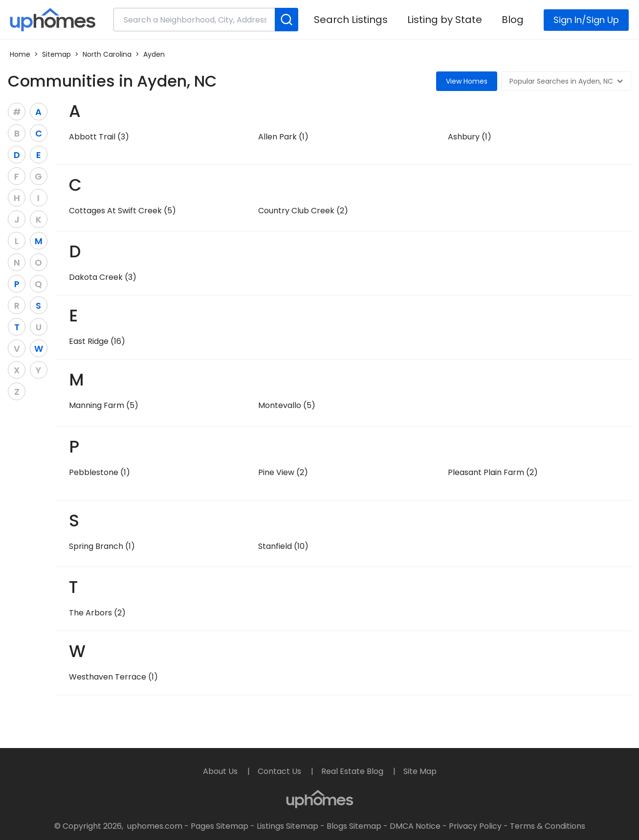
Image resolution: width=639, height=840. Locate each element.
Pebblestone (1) (99, 472)
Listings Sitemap (287, 826)
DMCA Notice (415, 826)
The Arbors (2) (97, 613)
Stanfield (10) (283, 546)
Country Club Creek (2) (303, 211)
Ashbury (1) (470, 137)
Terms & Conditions (548, 826)
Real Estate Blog (353, 771)
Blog (513, 20)
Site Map (420, 771)
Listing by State (445, 20)
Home (20, 54)
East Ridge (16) (97, 341)
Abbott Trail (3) (99, 137)
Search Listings (351, 20)
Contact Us (280, 771)
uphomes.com (155, 826)
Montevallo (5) (287, 405)
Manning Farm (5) (104, 405)
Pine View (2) (283, 472)
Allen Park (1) (283, 137)
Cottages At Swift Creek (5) (122, 211)
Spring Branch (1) (102, 546)
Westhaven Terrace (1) (113, 677)
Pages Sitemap (220, 826)
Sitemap (56, 54)
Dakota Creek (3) (103, 277)
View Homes (467, 81)
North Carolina (107, 54)
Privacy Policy (475, 826)
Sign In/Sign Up (586, 20)
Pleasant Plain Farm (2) (493, 472)
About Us (221, 771)
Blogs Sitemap (354, 826)
